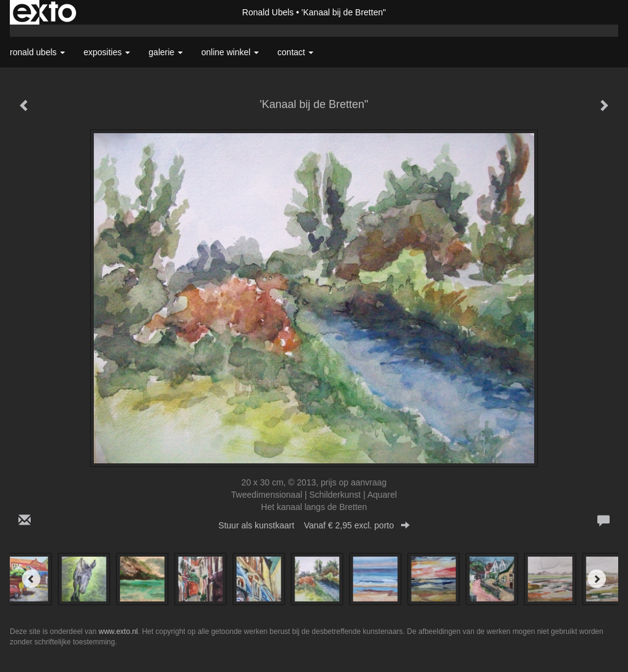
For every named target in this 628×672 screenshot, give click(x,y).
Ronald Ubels (268, 12)
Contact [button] (295, 52)
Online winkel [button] (230, 52)
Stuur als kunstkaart (314, 525)
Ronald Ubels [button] (37, 52)
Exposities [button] (107, 52)
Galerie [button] (166, 52)
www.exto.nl (118, 631)
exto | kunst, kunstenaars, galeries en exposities (44, 12)
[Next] (597, 579)
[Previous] (31, 579)
